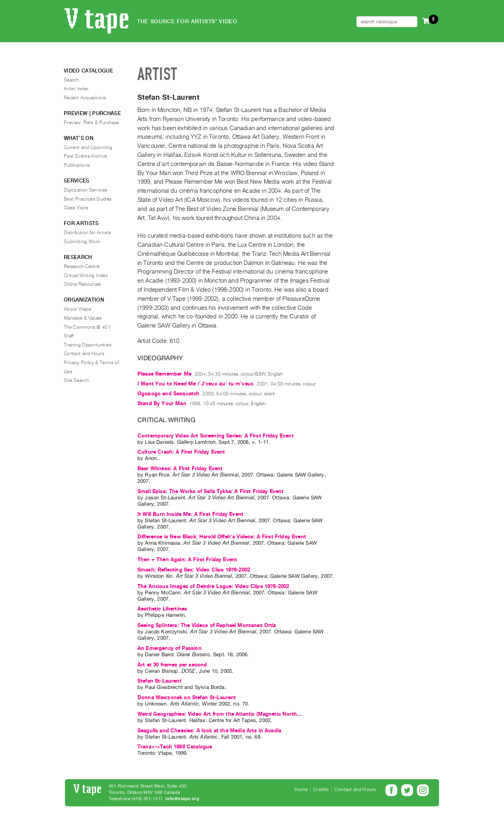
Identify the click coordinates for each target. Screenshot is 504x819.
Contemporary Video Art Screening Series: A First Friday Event (216, 436)
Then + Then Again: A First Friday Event (187, 559)
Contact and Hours (84, 354)
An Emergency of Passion (170, 648)
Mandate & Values (83, 318)
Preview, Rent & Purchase (92, 123)
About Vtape (77, 309)
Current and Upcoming (88, 147)
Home (301, 789)
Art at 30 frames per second (172, 665)
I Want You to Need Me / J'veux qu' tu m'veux (195, 384)
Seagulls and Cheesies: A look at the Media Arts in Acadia (209, 731)
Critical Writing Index (86, 275)
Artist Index (76, 89)
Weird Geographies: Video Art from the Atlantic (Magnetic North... (220, 714)
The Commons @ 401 (87, 327)
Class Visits (76, 208)
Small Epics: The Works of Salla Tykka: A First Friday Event (210, 491)
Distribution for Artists (88, 233)
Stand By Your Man (162, 403)
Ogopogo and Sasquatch (168, 394)
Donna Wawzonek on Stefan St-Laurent (187, 697)
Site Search (76, 380)
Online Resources (82, 284)
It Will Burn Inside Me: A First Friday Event (190, 514)
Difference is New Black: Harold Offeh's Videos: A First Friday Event (222, 537)
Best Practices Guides (88, 199)
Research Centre (82, 266)
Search (71, 80)
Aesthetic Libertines (162, 609)
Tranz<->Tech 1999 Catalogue (175, 747)
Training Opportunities (88, 345)
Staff (69, 336)
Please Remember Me (164, 374)
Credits (321, 789)
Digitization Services (86, 190)
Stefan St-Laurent (159, 681)
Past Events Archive (85, 156)
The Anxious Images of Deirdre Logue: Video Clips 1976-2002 (213, 586)
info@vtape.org (182, 799)
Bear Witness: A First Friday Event (180, 468)
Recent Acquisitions (85, 98)
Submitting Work (82, 242)
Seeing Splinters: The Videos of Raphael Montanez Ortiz (207, 625)
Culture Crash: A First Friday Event (181, 452)
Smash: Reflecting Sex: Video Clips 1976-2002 (194, 570)
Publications (77, 165)
